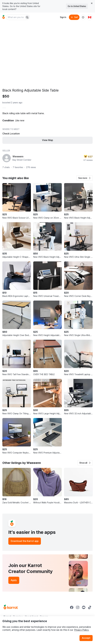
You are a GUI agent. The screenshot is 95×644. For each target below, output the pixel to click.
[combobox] (16, 17)
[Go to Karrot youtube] (84, 607)
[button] (85, 178)
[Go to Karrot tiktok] (90, 607)
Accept (86, 638)
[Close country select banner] (92, 3)
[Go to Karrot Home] (11, 607)
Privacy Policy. (82, 630)
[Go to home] (4, 17)
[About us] (83, 17)
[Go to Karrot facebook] (72, 607)
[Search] (27, 17)
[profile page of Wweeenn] (7, 158)
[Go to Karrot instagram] (78, 607)
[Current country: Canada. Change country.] (90, 17)
